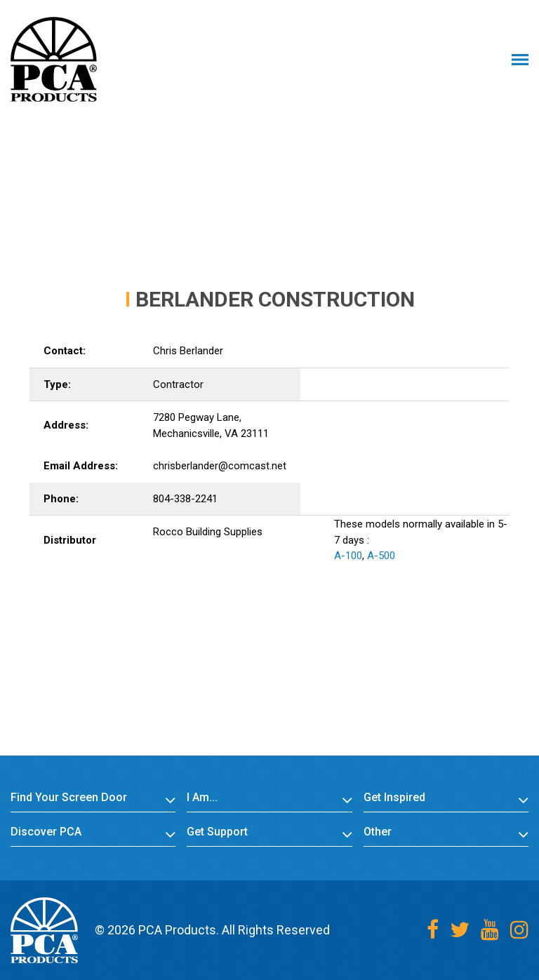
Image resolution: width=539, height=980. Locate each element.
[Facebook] (433, 930)
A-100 (348, 556)
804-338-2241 (185, 499)
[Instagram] (519, 930)
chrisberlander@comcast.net (220, 466)
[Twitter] (460, 930)
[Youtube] (490, 930)
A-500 (381, 556)
